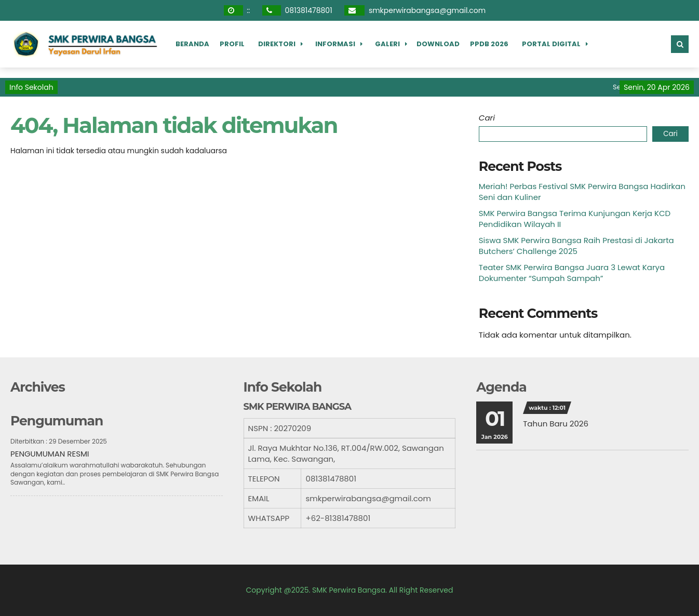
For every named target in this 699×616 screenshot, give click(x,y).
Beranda (192, 44)
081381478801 (309, 10)
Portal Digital (551, 44)
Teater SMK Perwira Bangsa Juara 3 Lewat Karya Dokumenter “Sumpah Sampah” (572, 273)
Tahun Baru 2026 (556, 424)
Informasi (335, 44)
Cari (487, 118)
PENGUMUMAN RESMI (50, 454)
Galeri (387, 44)
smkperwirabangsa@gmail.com (427, 10)
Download (438, 44)
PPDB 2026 (489, 44)
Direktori (277, 44)
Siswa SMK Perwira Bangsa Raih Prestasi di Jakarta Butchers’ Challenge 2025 (576, 246)
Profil (232, 44)
